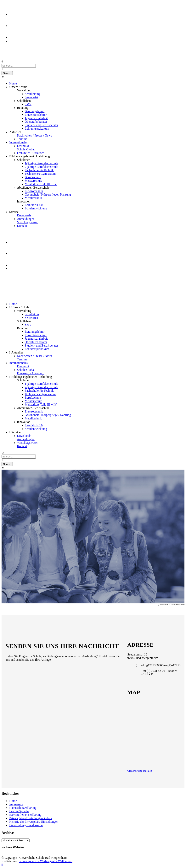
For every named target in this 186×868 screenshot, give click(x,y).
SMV (28, 104)
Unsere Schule (18, 87)
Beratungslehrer (35, 111)
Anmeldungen (26, 219)
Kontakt (22, 226)
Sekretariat (31, 97)
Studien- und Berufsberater (41, 125)
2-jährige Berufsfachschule (41, 167)
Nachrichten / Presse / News (34, 135)
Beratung (23, 108)
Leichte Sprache (19, 811)
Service (14, 212)
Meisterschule (33, 181)
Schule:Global (26, 149)
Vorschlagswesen (28, 222)
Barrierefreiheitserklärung (25, 815)
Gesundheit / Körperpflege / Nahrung (48, 194)
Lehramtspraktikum (37, 129)
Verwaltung (24, 90)
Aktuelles (15, 132)
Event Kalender (19, 41)
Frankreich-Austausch (31, 153)
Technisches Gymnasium (40, 174)
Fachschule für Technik (39, 170)
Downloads (24, 215)
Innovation (24, 201)
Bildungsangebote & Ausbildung (30, 156)
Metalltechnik (33, 198)
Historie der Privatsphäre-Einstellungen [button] (34, 822)
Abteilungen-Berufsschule (33, 188)
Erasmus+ (23, 146)
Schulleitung (33, 94)
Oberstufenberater (36, 122)
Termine (22, 139)
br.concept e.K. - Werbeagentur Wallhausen (45, 861)
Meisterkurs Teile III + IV (41, 184)
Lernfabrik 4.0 (34, 205)
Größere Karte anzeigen (140, 771)
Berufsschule (33, 177)
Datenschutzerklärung (23, 808)
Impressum (16, 804)
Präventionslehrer (36, 115)
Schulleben (24, 101)
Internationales (18, 142)
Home (13, 83)
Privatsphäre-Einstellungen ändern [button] (31, 818)
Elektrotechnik (34, 191)
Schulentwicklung (36, 208)
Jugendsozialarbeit (36, 118)
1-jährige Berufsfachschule (41, 163)
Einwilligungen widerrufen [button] (26, 825)
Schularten (24, 160)
